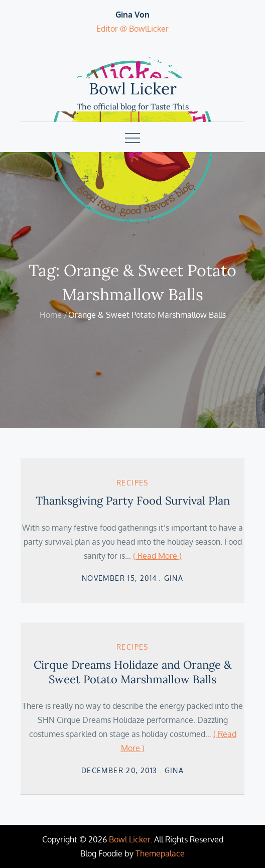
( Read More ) (157, 556)
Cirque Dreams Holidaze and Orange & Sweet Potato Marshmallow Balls (132, 672)
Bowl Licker (133, 89)
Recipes (132, 483)
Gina (174, 578)
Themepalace (160, 853)
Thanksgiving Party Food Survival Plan (133, 501)
